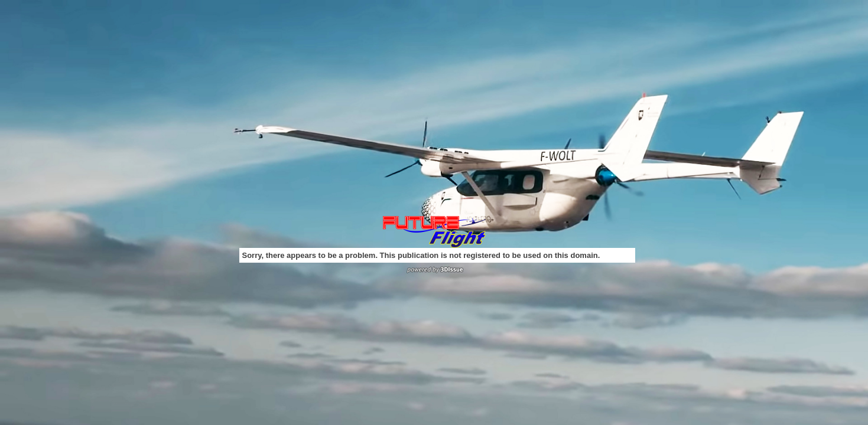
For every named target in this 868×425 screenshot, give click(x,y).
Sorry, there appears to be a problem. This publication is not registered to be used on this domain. (421, 255)
